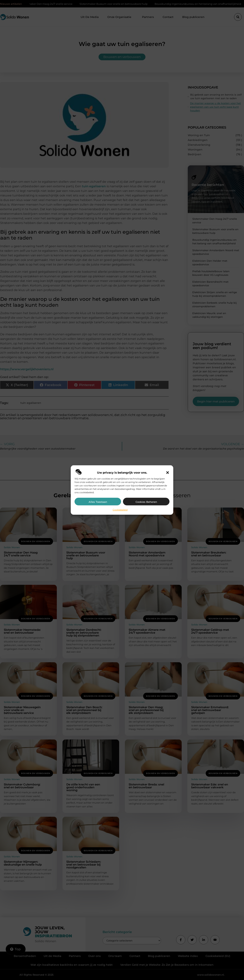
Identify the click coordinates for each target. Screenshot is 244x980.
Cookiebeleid (120, 510)
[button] (168, 472)
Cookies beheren (146, 502)
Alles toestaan (98, 502)
